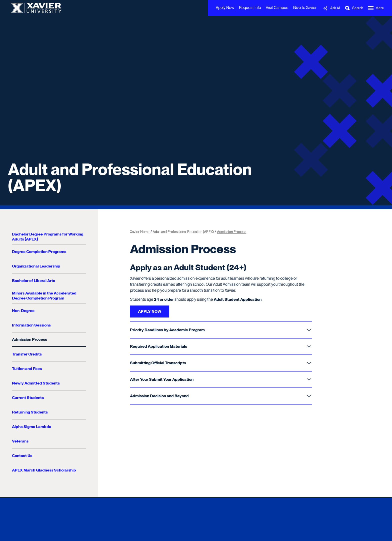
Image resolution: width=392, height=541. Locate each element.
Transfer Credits (27, 354)
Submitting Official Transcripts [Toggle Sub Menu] (220, 363)
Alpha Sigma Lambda (32, 427)
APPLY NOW (150, 311)
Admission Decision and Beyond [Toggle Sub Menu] (220, 396)
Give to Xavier (305, 8)
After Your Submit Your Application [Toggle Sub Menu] (220, 379)
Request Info (250, 8)
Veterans (20, 441)
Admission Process (29, 339)
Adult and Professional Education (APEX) (130, 177)
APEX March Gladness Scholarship (44, 470)
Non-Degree (23, 311)
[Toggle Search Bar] (354, 8)
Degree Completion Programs (39, 252)
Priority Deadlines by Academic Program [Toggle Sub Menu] (220, 330)
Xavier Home (140, 232)
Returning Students (30, 412)
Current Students (28, 398)
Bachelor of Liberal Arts (33, 281)
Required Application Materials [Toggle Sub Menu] (220, 346)
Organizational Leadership (36, 266)
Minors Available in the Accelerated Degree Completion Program (44, 296)
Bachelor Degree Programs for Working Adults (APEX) (48, 237)
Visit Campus (277, 8)
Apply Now (225, 8)
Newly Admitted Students (36, 383)
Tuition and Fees (27, 369)
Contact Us (22, 456)
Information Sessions (31, 325)
